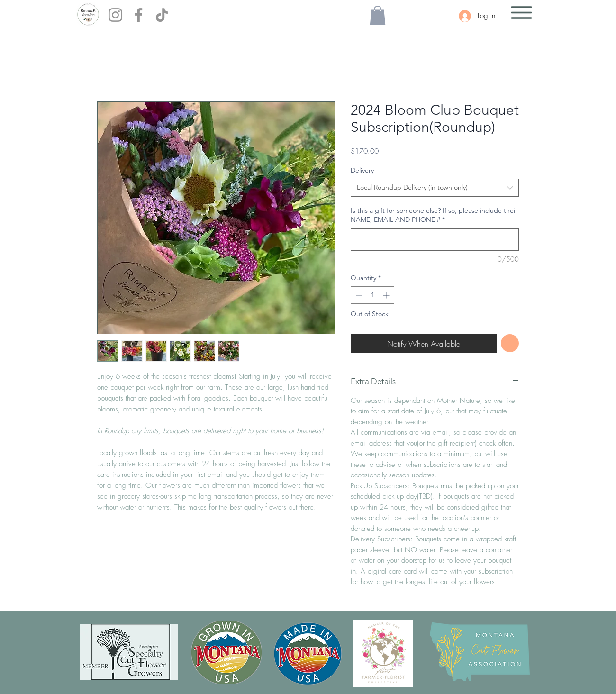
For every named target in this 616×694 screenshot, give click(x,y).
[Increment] (387, 295)
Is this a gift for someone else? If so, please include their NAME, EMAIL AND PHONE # (434, 215)
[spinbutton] (372, 295)
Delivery (362, 170)
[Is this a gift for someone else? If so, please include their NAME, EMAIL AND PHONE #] (435, 240)
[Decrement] (358, 295)
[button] (378, 15)
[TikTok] (162, 15)
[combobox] (435, 188)
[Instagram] (115, 15)
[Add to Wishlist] (510, 343)
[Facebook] (139, 15)
